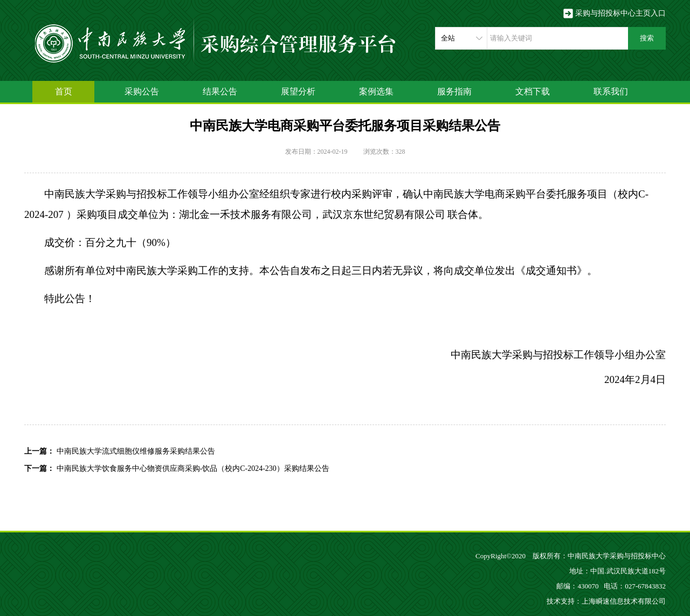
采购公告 (142, 91)
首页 (64, 91)
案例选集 (376, 91)
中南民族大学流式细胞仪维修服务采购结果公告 (136, 451)
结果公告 (220, 91)
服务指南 (454, 91)
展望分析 (298, 91)
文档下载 (533, 91)
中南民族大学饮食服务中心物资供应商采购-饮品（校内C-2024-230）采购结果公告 (193, 468)
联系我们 (611, 91)
